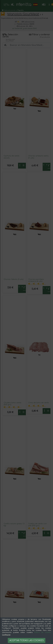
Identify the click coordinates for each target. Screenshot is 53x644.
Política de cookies (42, 632)
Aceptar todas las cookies (27, 640)
